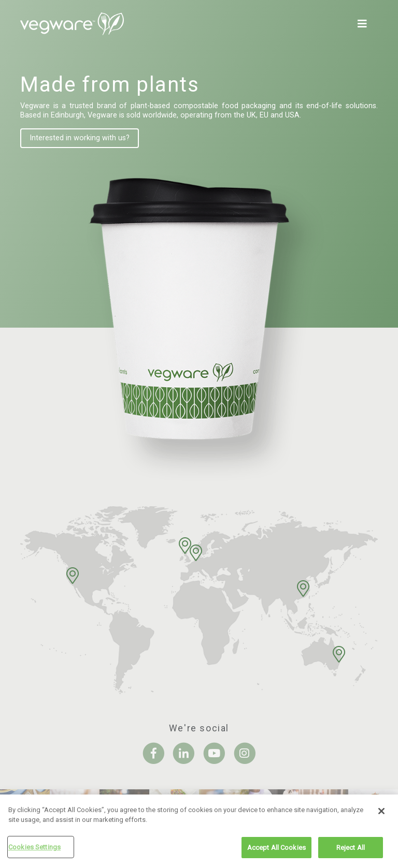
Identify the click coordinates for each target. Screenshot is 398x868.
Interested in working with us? (80, 138)
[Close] (381, 814)
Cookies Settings (34, 850)
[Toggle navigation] (364, 24)
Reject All (351, 850)
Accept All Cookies (276, 850)
